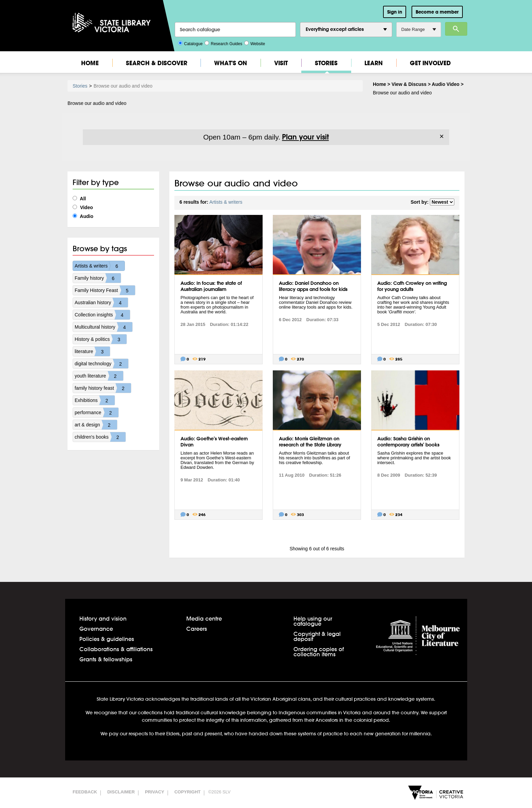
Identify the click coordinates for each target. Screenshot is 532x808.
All (79, 199)
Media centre (204, 618)
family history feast (103, 388)
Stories (326, 63)
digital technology (101, 364)
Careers (197, 629)
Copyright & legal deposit (317, 636)
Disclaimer (121, 792)
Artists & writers (100, 266)
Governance (96, 629)
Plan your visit (305, 137)
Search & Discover (157, 63)
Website (255, 43)
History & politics (101, 339)
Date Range (419, 29)
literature (92, 351)
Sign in (395, 12)
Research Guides (223, 43)
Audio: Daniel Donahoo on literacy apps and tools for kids (313, 286)
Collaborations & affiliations (116, 649)
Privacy (155, 792)
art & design (96, 425)
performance (97, 412)
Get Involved (430, 63)
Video (83, 207)
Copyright (187, 792)
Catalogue (191, 43)
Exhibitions (95, 400)
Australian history (101, 302)
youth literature (99, 376)
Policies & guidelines (107, 639)
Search (456, 29)
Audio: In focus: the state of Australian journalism (211, 286)
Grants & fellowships (106, 659)
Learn (374, 63)
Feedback (85, 792)
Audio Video (446, 84)
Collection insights (102, 315)
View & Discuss (409, 84)
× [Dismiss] (442, 136)
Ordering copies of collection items (319, 651)
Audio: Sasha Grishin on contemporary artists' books (408, 442)
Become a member (437, 12)
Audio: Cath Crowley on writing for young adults (412, 286)
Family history (98, 278)
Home (90, 63)
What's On (231, 63)
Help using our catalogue (313, 621)
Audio (83, 216)
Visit (281, 63)
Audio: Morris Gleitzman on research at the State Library (310, 442)
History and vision (103, 618)
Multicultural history (103, 327)
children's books (100, 437)
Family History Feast (105, 290)
